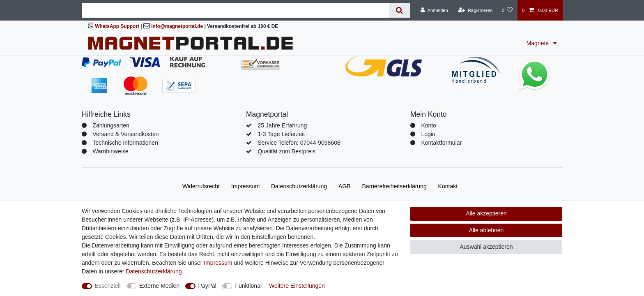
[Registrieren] (475, 10)
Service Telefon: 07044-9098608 (299, 143)
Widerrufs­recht (201, 186)
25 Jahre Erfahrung (282, 125)
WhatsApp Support (117, 26)
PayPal (207, 286)
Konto (429, 125)
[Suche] (399, 10)
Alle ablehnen (486, 230)
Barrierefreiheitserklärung (394, 186)
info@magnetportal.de (177, 26)
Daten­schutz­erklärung (299, 186)
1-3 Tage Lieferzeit (281, 134)
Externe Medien (159, 286)
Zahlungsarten (111, 125)
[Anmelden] (434, 10)
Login (428, 134)
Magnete (538, 43)
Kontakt (448, 186)
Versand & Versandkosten (125, 134)
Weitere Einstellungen (297, 286)
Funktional (248, 286)
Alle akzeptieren (486, 213)
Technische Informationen (125, 143)
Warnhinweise (110, 151)
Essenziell (108, 286)
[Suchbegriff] (235, 10)
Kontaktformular (441, 143)
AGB (345, 186)
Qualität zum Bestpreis (286, 151)
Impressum (245, 186)
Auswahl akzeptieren (486, 247)
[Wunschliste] (507, 10)
